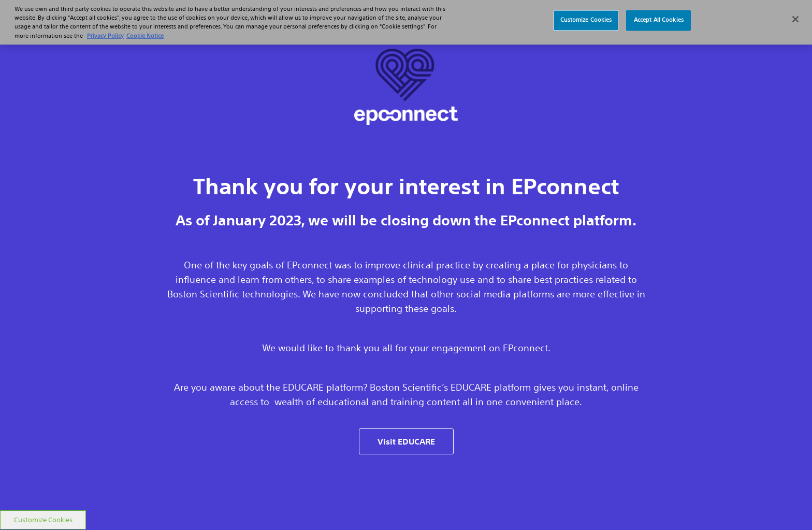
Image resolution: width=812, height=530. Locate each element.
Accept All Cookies (659, 18)
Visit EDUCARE (406, 441)
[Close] (795, 17)
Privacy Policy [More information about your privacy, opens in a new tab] (105, 33)
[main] (406, 255)
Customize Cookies (43, 520)
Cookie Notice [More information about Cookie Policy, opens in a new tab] (145, 33)
